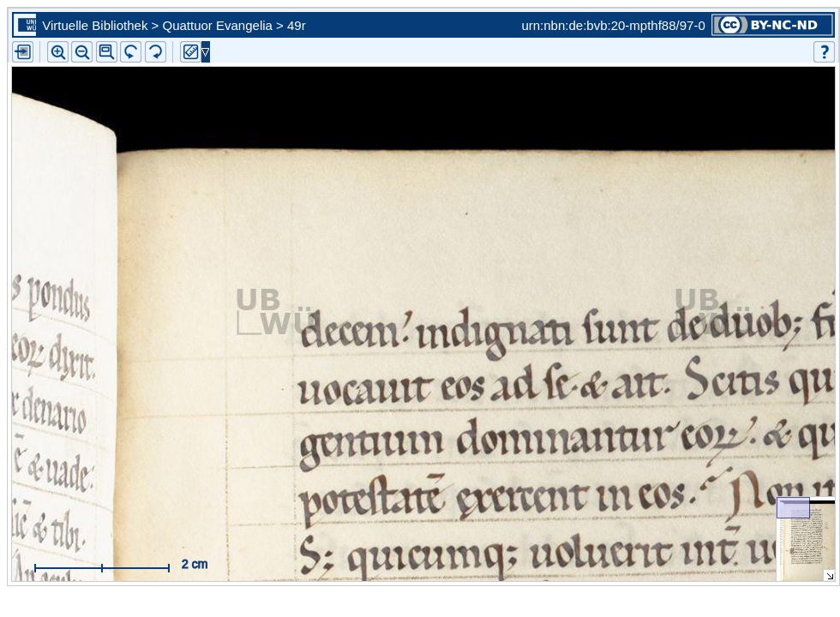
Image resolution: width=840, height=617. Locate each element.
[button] (107, 52)
